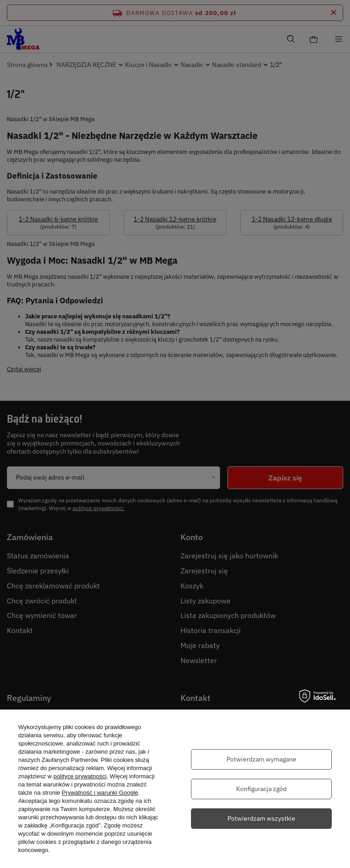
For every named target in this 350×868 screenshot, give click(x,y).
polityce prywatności (80, 776)
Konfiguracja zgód (261, 789)
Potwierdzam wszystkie (261, 818)
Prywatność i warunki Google (100, 793)
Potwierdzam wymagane (261, 759)
